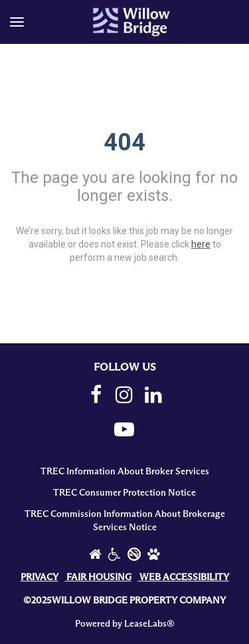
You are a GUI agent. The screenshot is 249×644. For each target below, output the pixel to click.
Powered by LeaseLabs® (125, 624)
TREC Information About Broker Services (125, 472)
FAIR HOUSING (99, 577)
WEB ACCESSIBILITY (184, 577)
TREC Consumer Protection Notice (124, 493)
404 (124, 142)
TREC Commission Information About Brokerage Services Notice (125, 521)
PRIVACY (40, 577)
